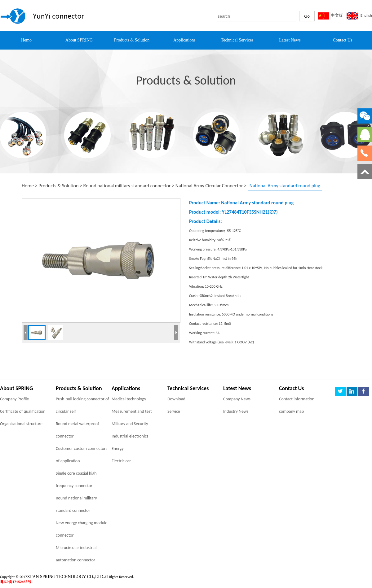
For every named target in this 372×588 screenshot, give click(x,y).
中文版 (337, 15)
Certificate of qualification (23, 411)
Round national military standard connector (127, 186)
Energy (118, 449)
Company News (237, 399)
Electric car (121, 461)
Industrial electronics (130, 436)
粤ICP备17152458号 (16, 582)
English (366, 15)
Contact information (297, 399)
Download (176, 399)
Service (174, 411)
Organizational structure (21, 424)
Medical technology (129, 399)
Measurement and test (132, 411)
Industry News (236, 411)
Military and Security (130, 424)
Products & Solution (58, 186)
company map (291, 411)
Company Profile (15, 399)
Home (28, 186)
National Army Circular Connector (209, 186)
